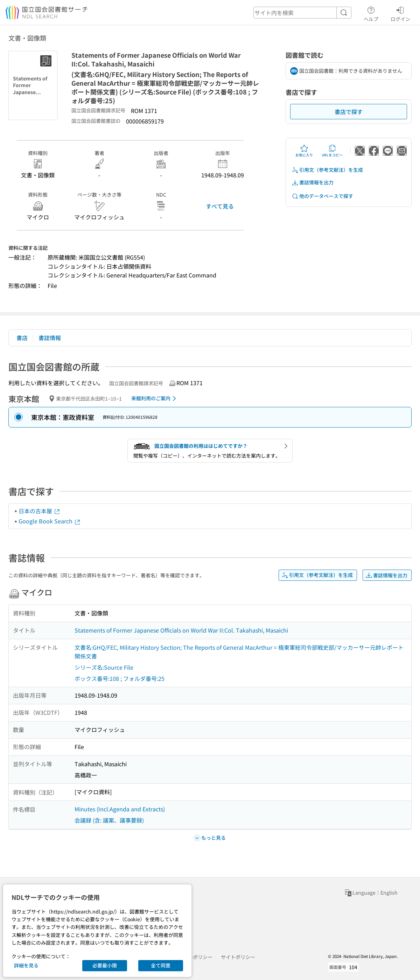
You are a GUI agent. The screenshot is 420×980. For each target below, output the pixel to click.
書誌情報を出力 (313, 182)
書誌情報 (50, 338)
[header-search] (302, 13)
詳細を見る (26, 965)
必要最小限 (105, 965)
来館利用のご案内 (155, 399)
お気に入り (304, 151)
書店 (22, 338)
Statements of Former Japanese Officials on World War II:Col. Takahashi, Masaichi (181, 630)
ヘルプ (371, 13)
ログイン (400, 13)
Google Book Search (50, 521)
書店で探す (349, 112)
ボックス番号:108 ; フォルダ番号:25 (120, 678)
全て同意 (161, 965)
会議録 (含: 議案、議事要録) (109, 820)
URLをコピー (332, 151)
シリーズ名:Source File (104, 667)
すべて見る (220, 206)
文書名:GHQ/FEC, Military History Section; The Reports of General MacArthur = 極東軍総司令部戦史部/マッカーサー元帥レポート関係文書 (239, 652)
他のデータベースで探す (322, 196)
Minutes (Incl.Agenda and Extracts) (120, 809)
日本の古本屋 (40, 511)
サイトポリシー (238, 957)
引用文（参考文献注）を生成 (327, 170)
